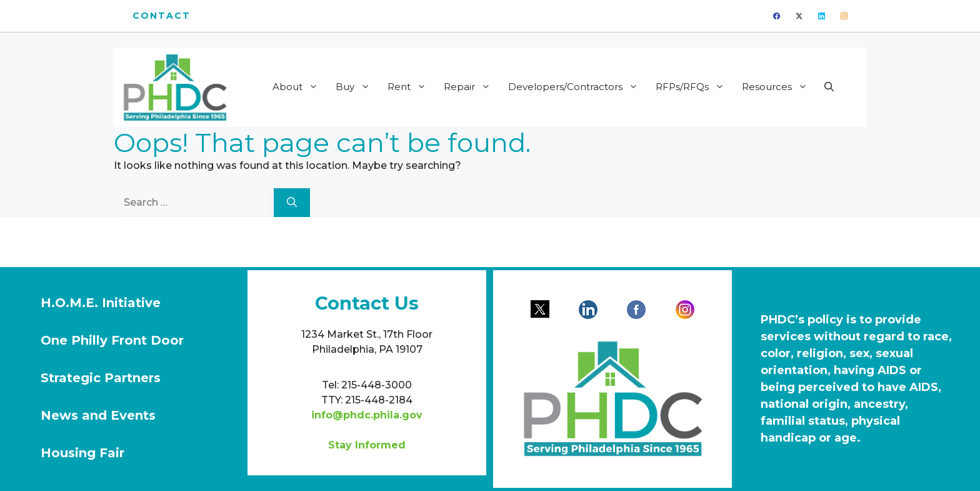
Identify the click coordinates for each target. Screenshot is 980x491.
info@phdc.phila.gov (367, 415)
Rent (411, 87)
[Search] (292, 203)
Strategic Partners (101, 378)
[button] (829, 87)
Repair (471, 87)
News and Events (98, 415)
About (299, 87)
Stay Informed (367, 445)
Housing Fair (82, 453)
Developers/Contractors (577, 87)
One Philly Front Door (112, 340)
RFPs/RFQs (694, 87)
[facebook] (777, 16)
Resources (779, 87)
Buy (357, 87)
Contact (162, 16)
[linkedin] (822, 16)
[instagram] (844, 16)
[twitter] (799, 16)
